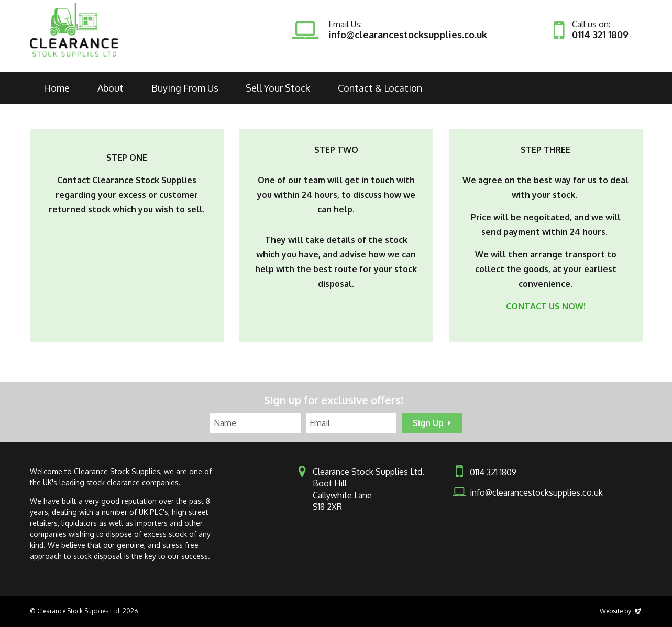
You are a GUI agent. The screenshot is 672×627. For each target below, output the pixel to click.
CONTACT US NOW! (546, 306)
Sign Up (428, 423)
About (111, 88)
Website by (621, 611)
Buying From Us (185, 88)
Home (57, 88)
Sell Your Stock (278, 88)
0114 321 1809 (600, 35)
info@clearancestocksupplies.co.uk (408, 35)
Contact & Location (380, 88)
